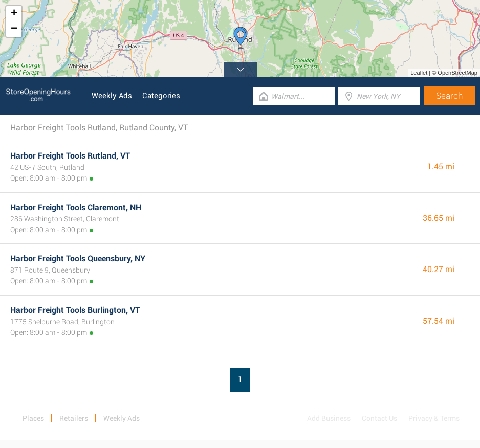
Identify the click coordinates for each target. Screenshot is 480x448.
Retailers (74, 418)
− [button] (14, 29)
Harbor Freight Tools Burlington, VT (75, 310)
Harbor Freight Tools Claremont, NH (76, 207)
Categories (161, 96)
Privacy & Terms (434, 418)
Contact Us (379, 418)
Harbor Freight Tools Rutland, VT (70, 156)
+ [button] (14, 14)
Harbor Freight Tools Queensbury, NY (78, 259)
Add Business (329, 418)
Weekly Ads (112, 96)
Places (33, 418)
